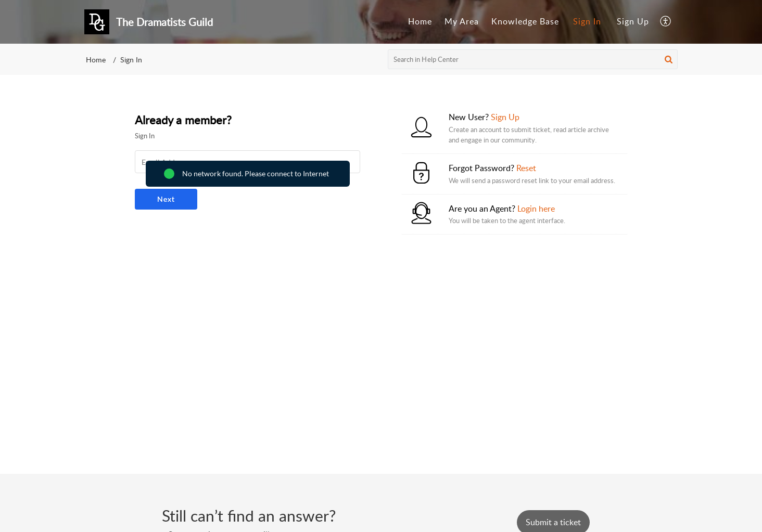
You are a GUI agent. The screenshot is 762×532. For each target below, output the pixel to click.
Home (420, 21)
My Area (462, 21)
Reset (526, 168)
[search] (533, 59)
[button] (666, 22)
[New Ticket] (553, 522)
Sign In (587, 21)
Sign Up (633, 21)
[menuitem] (420, 22)
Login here (536, 209)
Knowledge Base (525, 21)
